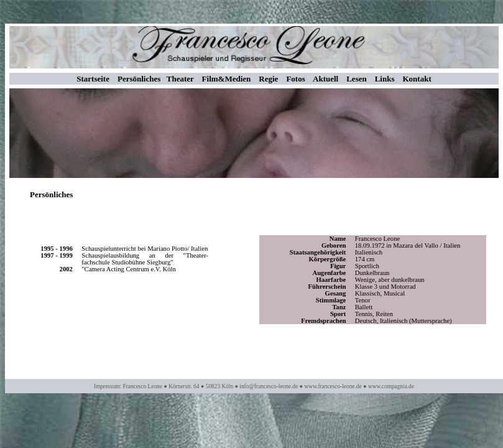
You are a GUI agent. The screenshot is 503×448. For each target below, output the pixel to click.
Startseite (93, 79)
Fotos (295, 79)
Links (385, 79)
